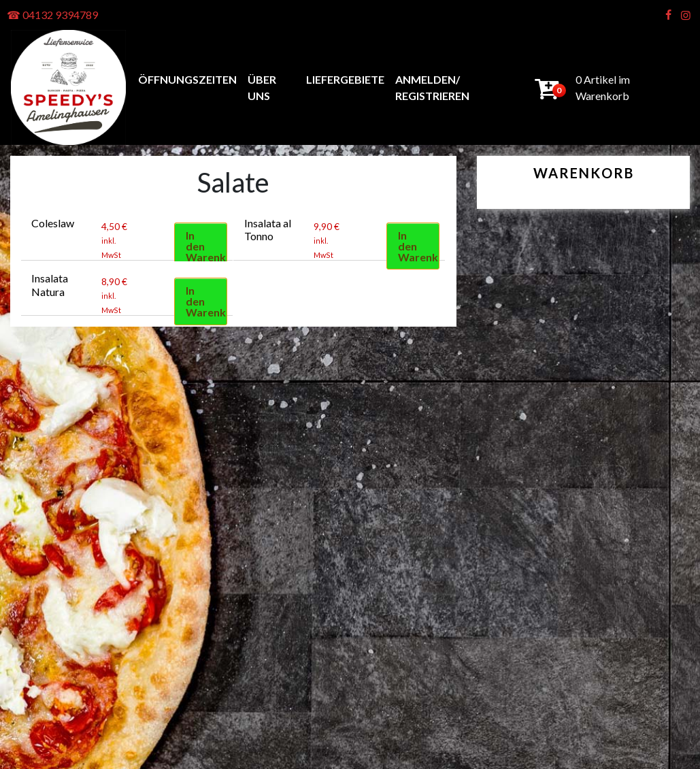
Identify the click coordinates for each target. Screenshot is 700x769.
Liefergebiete (345, 79)
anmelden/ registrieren (432, 87)
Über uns (262, 87)
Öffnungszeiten (187, 79)
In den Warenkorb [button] (206, 246)
